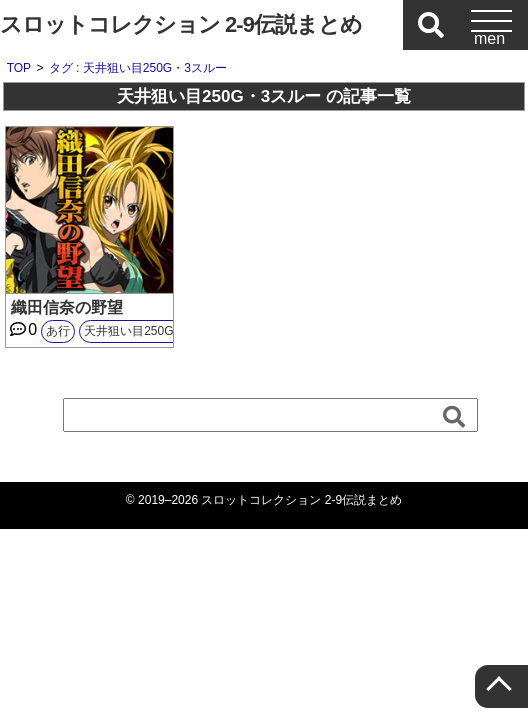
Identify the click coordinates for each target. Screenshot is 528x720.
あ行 (58, 331)
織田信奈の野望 (67, 307)
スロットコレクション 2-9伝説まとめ (181, 24)
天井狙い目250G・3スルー (156, 331)
